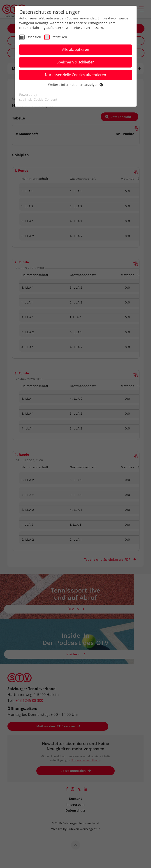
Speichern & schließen (76, 62)
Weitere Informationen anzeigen (75, 85)
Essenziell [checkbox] (33, 37)
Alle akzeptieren (76, 49)
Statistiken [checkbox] (59, 37)
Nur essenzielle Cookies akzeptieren (75, 75)
